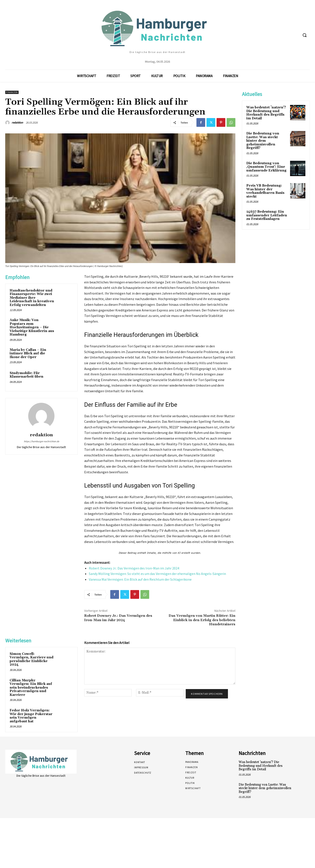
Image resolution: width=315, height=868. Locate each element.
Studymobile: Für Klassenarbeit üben (26, 375)
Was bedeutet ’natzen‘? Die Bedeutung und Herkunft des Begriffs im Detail (266, 113)
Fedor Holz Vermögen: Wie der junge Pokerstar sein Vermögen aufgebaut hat (31, 716)
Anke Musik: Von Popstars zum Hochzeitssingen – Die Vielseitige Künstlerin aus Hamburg (32, 327)
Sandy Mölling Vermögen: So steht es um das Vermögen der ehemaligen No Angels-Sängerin (157, 574)
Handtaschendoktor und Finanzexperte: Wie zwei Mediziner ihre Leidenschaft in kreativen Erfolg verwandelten (32, 298)
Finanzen (12, 92)
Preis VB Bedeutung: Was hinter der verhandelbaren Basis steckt (265, 191)
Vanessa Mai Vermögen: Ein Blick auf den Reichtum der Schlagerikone (140, 579)
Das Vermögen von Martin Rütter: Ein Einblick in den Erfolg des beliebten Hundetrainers (202, 620)
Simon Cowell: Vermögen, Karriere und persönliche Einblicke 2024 (31, 659)
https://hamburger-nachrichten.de (41, 441)
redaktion (17, 123)
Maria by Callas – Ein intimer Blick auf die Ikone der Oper (28, 354)
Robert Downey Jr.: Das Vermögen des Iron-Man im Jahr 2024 (134, 568)
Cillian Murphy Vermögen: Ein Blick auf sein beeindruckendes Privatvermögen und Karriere (31, 688)
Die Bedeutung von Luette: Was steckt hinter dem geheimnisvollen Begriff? (263, 141)
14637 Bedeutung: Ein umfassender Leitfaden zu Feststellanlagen (267, 215)
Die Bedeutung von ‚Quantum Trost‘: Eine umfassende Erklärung (266, 167)
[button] (304, 35)
